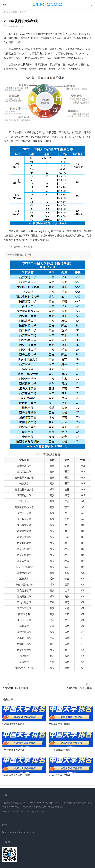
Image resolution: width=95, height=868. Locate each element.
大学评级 (13, 12)
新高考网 (6, 815)
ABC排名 (7, 811)
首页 (4, 12)
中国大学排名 (78, 803)
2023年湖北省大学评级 (79, 688)
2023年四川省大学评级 (16, 688)
